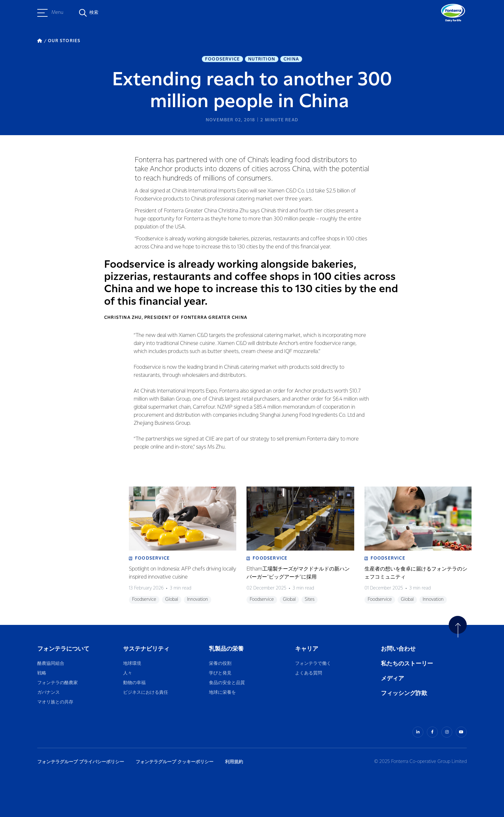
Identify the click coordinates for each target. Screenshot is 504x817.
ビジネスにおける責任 (146, 693)
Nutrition (262, 59)
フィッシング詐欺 (404, 693)
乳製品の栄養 (226, 649)
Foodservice (222, 59)
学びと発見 (220, 673)
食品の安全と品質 (227, 683)
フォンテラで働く (313, 664)
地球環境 (132, 664)
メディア (392, 678)
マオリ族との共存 (55, 702)
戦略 (42, 673)
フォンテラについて (63, 649)
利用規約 (234, 762)
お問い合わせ (398, 649)
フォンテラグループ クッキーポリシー (175, 762)
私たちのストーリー (407, 664)
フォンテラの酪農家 (58, 683)
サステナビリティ (146, 649)
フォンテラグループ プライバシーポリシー (81, 762)
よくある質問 (309, 673)
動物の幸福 (134, 683)
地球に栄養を (222, 693)
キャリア (307, 649)
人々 (128, 673)
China (291, 59)
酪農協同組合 (51, 664)
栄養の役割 (220, 664)
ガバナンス (49, 693)
